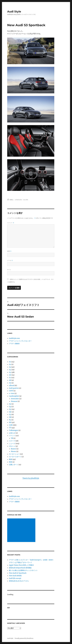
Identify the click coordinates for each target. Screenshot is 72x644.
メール (10, 260)
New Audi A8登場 (15, 576)
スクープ (12, 441)
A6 (10, 375)
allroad (12, 385)
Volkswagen (14, 430)
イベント (12, 436)
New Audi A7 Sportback (18, 573)
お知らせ (12, 433)
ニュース (12, 443)
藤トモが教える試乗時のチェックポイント (23, 570)
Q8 (10, 417)
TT (10, 428)
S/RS (27, 200)
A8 (10, 380)
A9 (10, 383)
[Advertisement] (22, 530)
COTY (11, 391)
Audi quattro (14, 388)
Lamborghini (14, 396)
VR (12, 438)
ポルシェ (12, 446)
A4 (10, 370)
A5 (10, 372)
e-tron (12, 393)
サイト (9, 270)
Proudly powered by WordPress (24, 638)
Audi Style (14, 11)
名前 (9, 251)
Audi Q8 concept (15, 578)
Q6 (10, 412)
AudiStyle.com (14, 338)
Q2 (10, 404)
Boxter (13, 449)
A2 (10, 364)
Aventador (15, 399)
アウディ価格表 (14, 344)
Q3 (10, 407)
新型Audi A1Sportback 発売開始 (20, 568)
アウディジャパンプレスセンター (20, 341)
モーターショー (14, 454)
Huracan (14, 401)
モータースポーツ (15, 457)
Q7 (10, 414)
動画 (11, 459)
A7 (10, 378)
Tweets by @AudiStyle (31, 478)
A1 (10, 362)
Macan (13, 451)
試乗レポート (14, 465)
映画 (11, 462)
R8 (10, 422)
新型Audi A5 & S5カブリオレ (19, 581)
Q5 (10, 409)
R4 (10, 420)
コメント (11, 223)
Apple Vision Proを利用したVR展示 (21, 565)
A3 (24, 200)
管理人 (12, 200)
